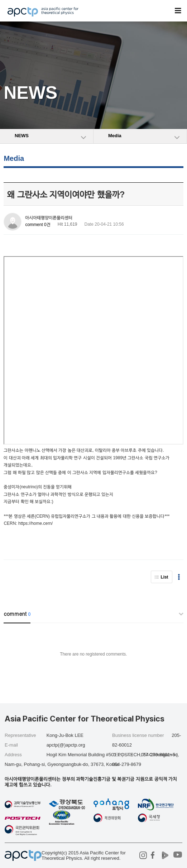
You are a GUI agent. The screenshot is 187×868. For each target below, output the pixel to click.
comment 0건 (38, 225)
